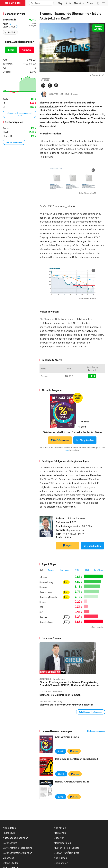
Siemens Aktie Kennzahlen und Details (19, 114)
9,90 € (61, 797)
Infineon (43, 577)
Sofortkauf (60, 440)
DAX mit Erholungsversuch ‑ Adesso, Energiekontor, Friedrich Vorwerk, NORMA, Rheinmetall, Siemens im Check (69, 684)
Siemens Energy (46, 582)
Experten (59, 838)
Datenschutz (10, 843)
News (66, 582)
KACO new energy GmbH (57, 149)
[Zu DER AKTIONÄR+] (79, 3)
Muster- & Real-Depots (67, 848)
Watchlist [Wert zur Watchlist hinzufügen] (11, 32)
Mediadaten (9, 828)
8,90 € (61, 751)
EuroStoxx (99, 570)
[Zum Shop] (60, 3)
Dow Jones (65, 570)
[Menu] (104, 3)
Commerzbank (46, 592)
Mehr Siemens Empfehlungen (91, 712)
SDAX (87, 570)
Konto (67, 450)
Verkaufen (27, 50)
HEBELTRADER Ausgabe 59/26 (72, 781)
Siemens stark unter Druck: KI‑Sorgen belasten (66, 705)
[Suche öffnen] (32, 3)
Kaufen (11, 50)
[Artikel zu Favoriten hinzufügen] (56, 85)
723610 (7, 23)
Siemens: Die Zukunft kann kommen (60, 695)
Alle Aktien (60, 828)
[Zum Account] (68, 3)
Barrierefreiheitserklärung (18, 848)
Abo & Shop (60, 858)
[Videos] (90, 3)
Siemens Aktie (9, 20)
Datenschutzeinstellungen (18, 853)
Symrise (43, 602)
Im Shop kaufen (85, 440)
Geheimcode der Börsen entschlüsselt (77, 759)
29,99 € (61, 774)
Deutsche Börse (46, 622)
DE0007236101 (10, 26)
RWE (41, 607)
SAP (41, 612)
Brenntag (43, 617)
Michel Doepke (72, 94)
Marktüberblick (62, 843)
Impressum (9, 833)
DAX (41, 570)
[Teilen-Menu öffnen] (43, 86)
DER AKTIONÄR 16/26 (67, 737)
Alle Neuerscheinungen (96, 731)
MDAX (77, 570)
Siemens (46, 80)
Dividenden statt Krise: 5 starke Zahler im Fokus (72, 432)
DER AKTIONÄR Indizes (67, 853)
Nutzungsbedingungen (16, 838)
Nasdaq (51, 570)
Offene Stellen (11, 863)
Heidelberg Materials (48, 597)
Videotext (8, 858)
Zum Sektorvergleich (14, 142)
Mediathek (60, 833)
